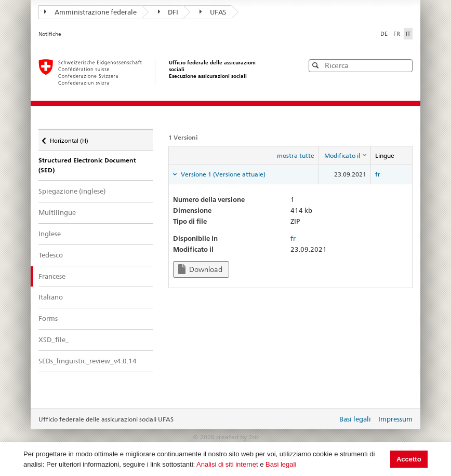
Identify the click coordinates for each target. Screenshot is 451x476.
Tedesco (51, 255)
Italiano (51, 297)
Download (200, 269)
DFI (168, 12)
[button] (404, 65)
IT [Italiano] (408, 34)
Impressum (395, 419)
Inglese (50, 234)
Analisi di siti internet (227, 464)
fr (378, 174)
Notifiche (50, 34)
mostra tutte (296, 155)
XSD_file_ (54, 339)
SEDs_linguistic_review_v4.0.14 (88, 361)
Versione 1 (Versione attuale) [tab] (222, 174)
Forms (48, 318)
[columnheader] (344, 156)
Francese (61, 276)
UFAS (213, 12)
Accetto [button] (409, 459)
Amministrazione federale (90, 12)
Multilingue (57, 212)
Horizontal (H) (69, 138)
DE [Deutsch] (385, 34)
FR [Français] (397, 34)
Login (327, 420)
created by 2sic (237, 437)
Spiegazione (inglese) (72, 191)
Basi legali (281, 464)
